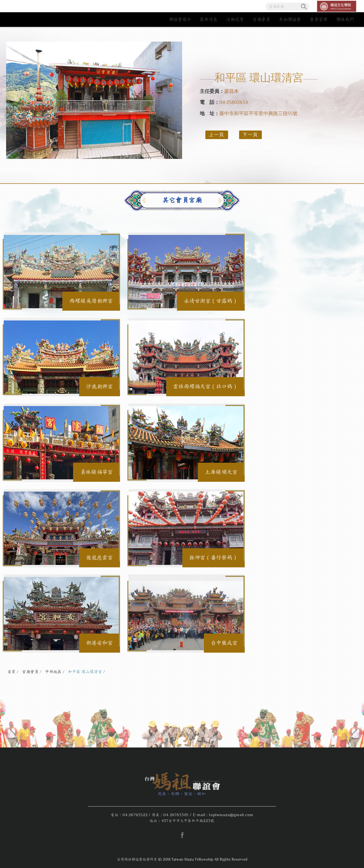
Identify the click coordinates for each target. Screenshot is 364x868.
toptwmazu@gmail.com (231, 815)
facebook (182, 835)
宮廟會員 (261, 20)
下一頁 (250, 135)
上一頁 (217, 135)
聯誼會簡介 (180, 20)
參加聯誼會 (290, 20)
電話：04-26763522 (129, 815)
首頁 (11, 672)
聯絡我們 (345, 20)
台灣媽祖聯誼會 (37, 13)
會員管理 (319, 20)
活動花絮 (235, 20)
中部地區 (53, 672)
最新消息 (209, 20)
